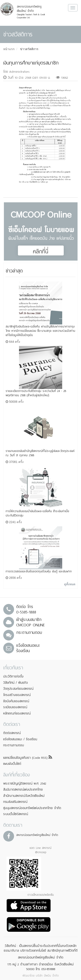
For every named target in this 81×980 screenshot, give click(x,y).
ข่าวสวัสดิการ (29, 49)
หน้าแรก (9, 49)
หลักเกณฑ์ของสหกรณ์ (17, 713)
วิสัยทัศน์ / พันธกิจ (16, 683)
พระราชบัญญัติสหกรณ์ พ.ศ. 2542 (25, 783)
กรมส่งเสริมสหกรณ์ (15, 802)
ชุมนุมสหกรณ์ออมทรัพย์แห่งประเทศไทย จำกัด (32, 808)
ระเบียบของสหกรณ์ (15, 707)
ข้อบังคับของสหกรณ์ (16, 701)
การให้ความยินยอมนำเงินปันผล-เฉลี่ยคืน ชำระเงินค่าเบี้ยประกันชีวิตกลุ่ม (37, 513)
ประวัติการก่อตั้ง (13, 676)
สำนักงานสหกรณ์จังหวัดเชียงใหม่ (24, 796)
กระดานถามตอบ (14, 745)
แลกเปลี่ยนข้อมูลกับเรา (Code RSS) (28, 758)
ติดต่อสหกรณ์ (12, 733)
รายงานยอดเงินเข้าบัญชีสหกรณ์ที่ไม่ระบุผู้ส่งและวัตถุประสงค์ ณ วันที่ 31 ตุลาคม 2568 (40, 453)
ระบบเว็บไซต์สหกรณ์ (16, 814)
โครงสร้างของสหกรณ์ (17, 695)
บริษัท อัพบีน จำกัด (47, 976)
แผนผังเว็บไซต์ (12, 764)
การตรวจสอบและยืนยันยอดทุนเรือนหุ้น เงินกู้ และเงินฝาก (39, 571)
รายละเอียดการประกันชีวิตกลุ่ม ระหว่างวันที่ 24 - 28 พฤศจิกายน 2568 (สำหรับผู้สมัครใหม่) (36, 393)
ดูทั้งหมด (70, 584)
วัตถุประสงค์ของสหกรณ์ (18, 689)
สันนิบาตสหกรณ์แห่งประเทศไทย (23, 790)
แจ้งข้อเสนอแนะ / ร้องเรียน (20, 739)
